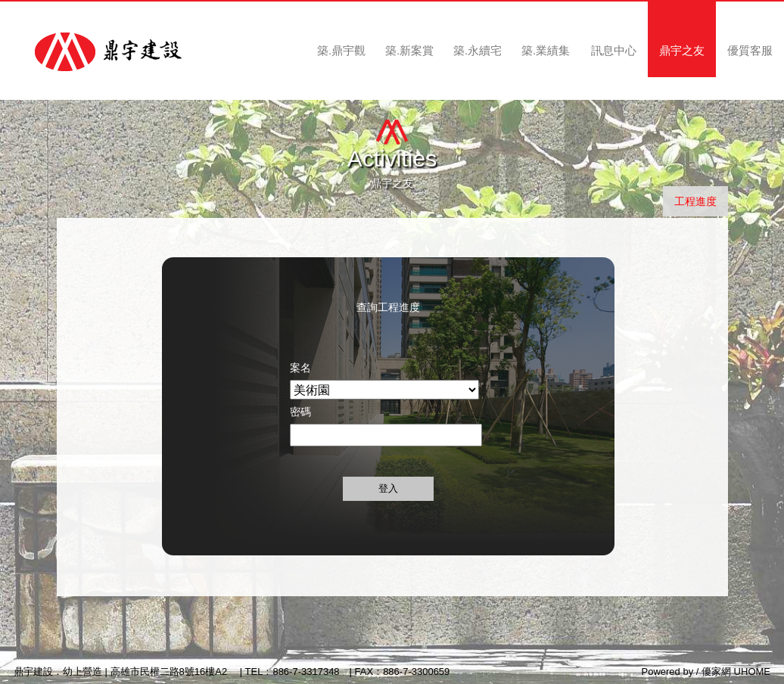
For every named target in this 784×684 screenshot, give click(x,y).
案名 (300, 368)
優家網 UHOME (736, 672)
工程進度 (695, 201)
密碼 (300, 412)
